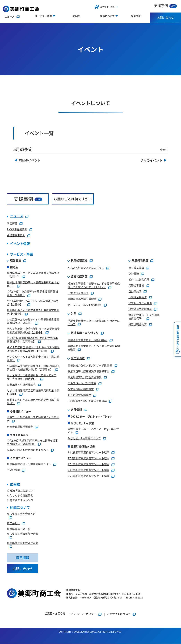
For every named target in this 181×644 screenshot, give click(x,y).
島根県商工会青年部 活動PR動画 (88, 340)
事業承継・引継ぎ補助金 (21, 385)
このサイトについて (119, 614)
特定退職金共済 (138, 324)
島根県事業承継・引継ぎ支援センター (29, 464)
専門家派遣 (78, 358)
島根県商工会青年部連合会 (23, 534)
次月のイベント (151, 160)
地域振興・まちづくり (85, 333)
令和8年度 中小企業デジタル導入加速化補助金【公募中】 (33, 303)
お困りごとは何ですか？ (73, 199)
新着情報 (12, 223)
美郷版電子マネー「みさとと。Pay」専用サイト (93, 431)
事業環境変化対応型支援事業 (85, 377)
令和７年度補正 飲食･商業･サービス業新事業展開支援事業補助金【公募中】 (33, 330)
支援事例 (165, 6)
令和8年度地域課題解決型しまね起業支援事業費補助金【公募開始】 (32, 340)
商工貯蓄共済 (136, 268)
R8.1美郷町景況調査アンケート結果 (89, 452)
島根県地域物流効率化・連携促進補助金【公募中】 (33, 284)
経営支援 (16, 260)
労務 (74, 314)
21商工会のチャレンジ (20, 500)
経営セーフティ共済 (140, 303)
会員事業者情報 (16, 235)
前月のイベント (30, 160)
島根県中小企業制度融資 (82, 299)
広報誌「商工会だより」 (21, 491)
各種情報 (76, 410)
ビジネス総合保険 (139, 279)
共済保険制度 (140, 260)
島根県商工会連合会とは (21, 514)
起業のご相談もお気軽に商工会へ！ (28, 450)
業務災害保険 (136, 285)
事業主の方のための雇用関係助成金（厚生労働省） (33, 401)
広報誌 (76, 16)
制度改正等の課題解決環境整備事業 (89, 371)
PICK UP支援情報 (17, 229)
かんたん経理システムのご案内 (86, 268)
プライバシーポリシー (83, 614)
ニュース (10, 17)
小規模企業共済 (138, 297)
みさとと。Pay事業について (84, 438)
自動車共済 (135, 291)
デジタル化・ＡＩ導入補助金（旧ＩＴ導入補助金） (33, 358)
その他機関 (13, 470)
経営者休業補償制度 (140, 309)
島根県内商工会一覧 (19, 529)
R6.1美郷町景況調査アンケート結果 (89, 470)
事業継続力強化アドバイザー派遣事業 (90, 365)
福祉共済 (134, 274)
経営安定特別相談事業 (81, 389)
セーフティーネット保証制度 (85, 305)
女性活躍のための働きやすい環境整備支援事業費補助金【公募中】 (33, 321)
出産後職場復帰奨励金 (20, 427)
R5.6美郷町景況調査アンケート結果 (89, 476)
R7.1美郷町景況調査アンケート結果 (89, 464)
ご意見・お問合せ (55, 614)
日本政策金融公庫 (78, 293)
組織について (20, 508)
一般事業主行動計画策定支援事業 (87, 401)
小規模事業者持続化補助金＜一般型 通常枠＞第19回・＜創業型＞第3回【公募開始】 (33, 368)
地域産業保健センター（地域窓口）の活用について (94, 322)
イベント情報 (20, 244)
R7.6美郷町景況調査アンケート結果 (89, 458)
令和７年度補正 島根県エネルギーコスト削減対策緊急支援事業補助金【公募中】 (33, 349)
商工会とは (13, 523)
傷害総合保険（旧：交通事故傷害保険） (144, 317)
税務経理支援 (79, 260)
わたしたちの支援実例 (20, 495)
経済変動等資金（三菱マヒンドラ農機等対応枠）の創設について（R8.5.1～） (94, 285)
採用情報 (136, 16)
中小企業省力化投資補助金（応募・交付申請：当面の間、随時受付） (32, 377)
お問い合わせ (166, 17)
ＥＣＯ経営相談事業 (79, 395)
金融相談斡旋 (79, 276)
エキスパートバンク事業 (82, 383)
